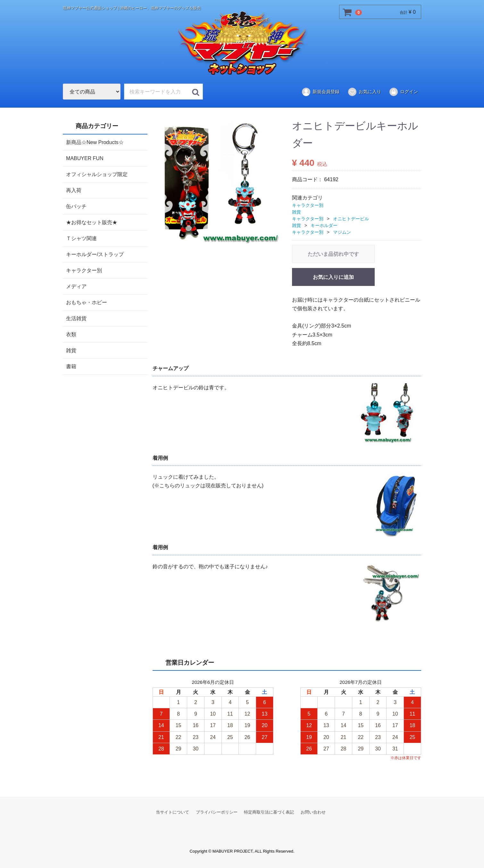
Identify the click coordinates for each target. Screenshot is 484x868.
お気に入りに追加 (333, 277)
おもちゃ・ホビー (87, 302)
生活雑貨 (76, 318)
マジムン (342, 232)
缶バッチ (76, 206)
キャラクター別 (84, 270)
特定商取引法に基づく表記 (269, 812)
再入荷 (74, 190)
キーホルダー (324, 225)
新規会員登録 (320, 92)
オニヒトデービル (351, 218)
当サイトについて (172, 812)
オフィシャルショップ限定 (97, 174)
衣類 (71, 334)
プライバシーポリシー (217, 812)
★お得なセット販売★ (92, 222)
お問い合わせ (313, 812)
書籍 (71, 366)
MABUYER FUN (85, 158)
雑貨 (71, 350)
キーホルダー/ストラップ (95, 254)
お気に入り (364, 92)
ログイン (403, 92)
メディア (76, 286)
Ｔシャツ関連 (81, 238)
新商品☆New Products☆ (95, 142)
